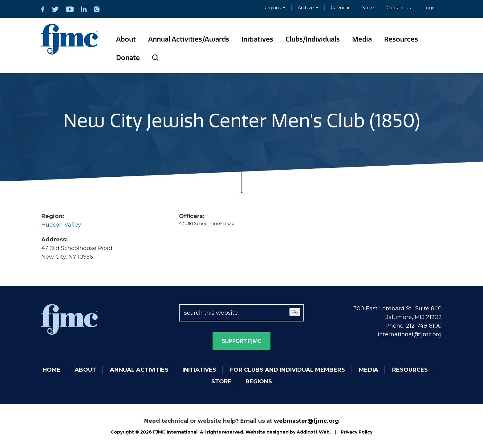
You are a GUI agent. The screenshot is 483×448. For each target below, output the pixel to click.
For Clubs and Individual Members (288, 370)
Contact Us (399, 8)
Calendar (340, 8)
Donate (128, 58)
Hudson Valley (61, 225)
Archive (308, 8)
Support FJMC (241, 341)
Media (362, 39)
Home (52, 370)
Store (368, 8)
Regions (274, 8)
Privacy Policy (357, 432)
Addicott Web (313, 432)
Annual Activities (139, 370)
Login (429, 8)
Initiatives (257, 39)
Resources (401, 39)
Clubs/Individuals (313, 39)
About (126, 39)
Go (295, 312)
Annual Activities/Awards (189, 39)
